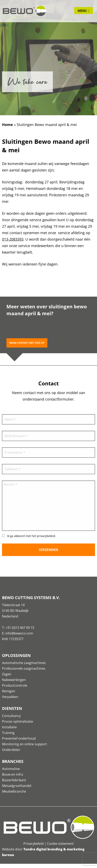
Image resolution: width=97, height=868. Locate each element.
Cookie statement (60, 844)
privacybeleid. (46, 536)
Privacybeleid (33, 844)
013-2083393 (13, 239)
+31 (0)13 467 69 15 (20, 628)
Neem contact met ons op (27, 343)
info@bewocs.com (19, 633)
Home (7, 125)
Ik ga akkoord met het (31, 536)
